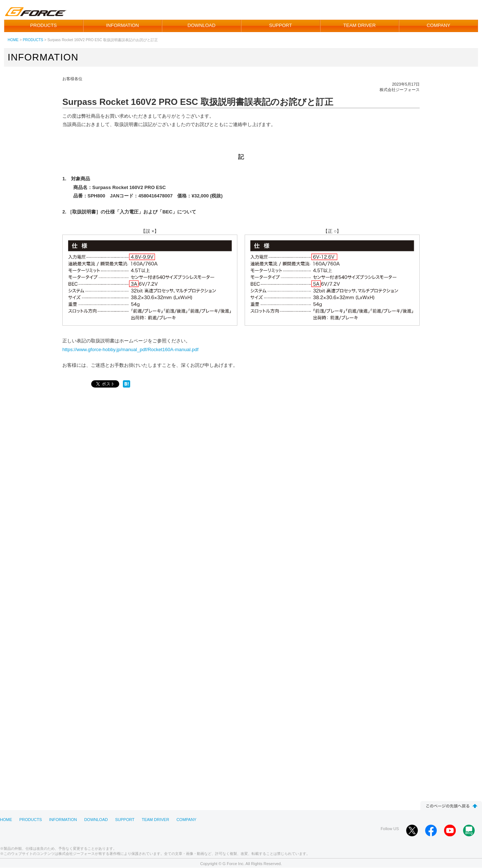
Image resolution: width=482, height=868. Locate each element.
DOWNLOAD (201, 25)
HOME (13, 40)
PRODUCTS (44, 25)
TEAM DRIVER (360, 25)
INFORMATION (123, 25)
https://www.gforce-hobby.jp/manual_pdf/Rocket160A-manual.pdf (130, 349)
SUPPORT (281, 25)
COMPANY (438, 25)
